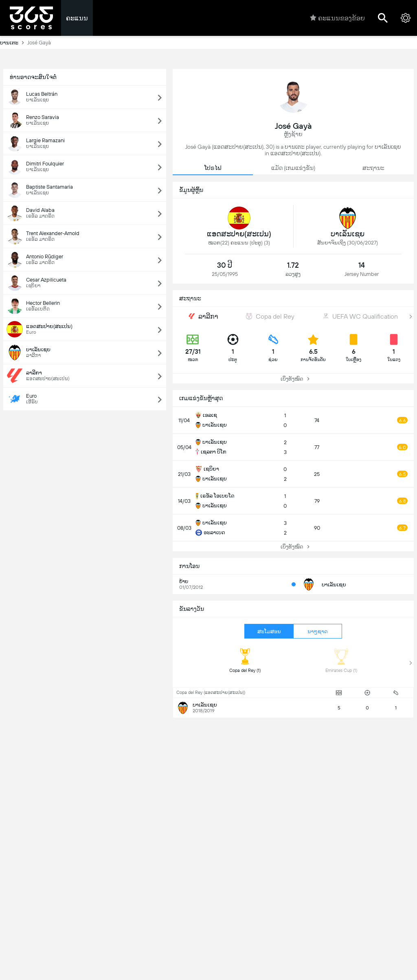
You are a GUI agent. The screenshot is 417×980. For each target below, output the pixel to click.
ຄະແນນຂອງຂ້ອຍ (337, 18)
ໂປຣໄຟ (213, 168)
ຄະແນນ (77, 18)
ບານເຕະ (14, 42)
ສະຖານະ (373, 168)
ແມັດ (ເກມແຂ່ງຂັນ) (293, 168)
